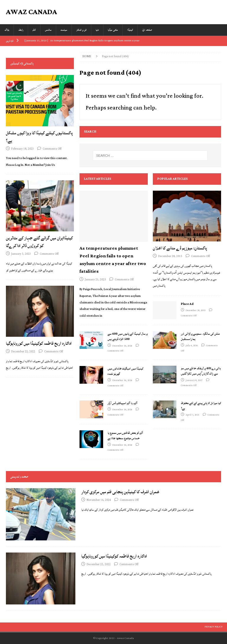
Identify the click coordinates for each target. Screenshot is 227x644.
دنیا (97, 30)
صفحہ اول (147, 30)
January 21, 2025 (95, 280)
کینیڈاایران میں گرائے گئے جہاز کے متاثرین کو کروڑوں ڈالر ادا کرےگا (39, 242)
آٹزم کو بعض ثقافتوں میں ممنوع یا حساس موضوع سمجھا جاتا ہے (125, 436)
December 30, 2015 (196, 310)
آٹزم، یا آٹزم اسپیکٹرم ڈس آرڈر (123, 403)
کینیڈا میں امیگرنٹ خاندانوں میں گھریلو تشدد (125, 371)
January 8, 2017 (194, 380)
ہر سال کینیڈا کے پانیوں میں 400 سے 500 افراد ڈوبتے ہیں (128, 336)
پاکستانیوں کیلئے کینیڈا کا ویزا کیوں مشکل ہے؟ (39, 137)
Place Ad (187, 304)
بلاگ (7, 30)
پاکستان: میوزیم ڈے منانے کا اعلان (180, 248)
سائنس (48, 30)
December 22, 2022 (23, 352)
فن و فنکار (81, 30)
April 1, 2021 (192, 415)
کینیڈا (130, 30)
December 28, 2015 (170, 256)
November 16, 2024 (99, 500)
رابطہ (21, 30)
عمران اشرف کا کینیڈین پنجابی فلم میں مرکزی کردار (120, 492)
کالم (34, 30)
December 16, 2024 (122, 346)
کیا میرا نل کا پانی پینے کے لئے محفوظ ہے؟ (201, 406)
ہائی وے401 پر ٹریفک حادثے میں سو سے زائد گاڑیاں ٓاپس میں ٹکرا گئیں (201, 371)
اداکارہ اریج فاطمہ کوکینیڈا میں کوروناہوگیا (39, 343)
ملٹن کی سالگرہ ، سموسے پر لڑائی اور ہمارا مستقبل (200, 336)
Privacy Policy (214, 627)
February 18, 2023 (22, 149)
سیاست (64, 30)
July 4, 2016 (192, 346)
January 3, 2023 (21, 254)
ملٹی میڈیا (113, 30)
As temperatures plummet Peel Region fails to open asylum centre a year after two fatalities (113, 260)
